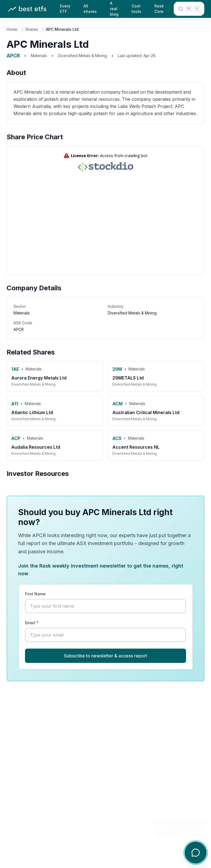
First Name (35, 594)
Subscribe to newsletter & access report (105, 656)
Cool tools (136, 9)
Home (12, 29)
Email (32, 623)
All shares (90, 9)
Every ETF (65, 9)
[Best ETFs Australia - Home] (27, 9)
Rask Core (159, 9)
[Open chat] (196, 853)
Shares (32, 29)
